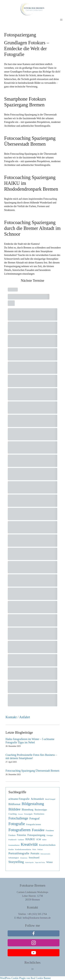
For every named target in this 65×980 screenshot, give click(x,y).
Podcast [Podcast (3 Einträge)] (40, 849)
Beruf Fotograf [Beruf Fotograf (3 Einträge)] (50, 799)
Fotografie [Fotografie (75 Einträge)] (17, 824)
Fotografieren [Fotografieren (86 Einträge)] (19, 830)
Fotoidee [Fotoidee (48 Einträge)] (38, 830)
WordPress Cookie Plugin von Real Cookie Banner (25, 978)
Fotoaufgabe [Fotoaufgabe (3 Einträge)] (28, 814)
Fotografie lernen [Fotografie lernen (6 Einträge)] (33, 824)
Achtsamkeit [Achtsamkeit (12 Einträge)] (37, 799)
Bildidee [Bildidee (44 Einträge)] (14, 809)
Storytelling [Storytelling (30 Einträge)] (16, 862)
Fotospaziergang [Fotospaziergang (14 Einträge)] (36, 835)
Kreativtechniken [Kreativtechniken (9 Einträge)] (47, 845)
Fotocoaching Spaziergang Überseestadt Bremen (32, 771)
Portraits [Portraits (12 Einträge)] (35, 853)
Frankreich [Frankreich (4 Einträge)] (12, 840)
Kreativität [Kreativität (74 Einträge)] (29, 844)
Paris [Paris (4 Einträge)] (34, 849)
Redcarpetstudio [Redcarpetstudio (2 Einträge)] (45, 854)
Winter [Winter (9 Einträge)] (49, 862)
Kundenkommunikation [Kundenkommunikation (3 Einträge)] (23, 849)
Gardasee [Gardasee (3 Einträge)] (21, 840)
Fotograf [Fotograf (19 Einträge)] (35, 818)
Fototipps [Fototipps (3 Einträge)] (50, 835)
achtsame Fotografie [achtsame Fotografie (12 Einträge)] (19, 799)
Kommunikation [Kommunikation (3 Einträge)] (14, 845)
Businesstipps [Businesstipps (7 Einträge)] (41, 810)
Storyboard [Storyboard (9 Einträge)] (34, 858)
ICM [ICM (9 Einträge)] (39, 839)
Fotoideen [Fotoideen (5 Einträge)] (50, 830)
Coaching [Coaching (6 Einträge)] (13, 814)
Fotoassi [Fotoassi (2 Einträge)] (20, 814)
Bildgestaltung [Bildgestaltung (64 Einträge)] (33, 804)
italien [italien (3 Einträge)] (44, 840)
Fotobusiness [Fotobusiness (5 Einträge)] (39, 814)
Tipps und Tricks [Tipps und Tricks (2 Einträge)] (40, 862)
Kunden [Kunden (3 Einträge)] (11, 849)
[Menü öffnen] (61, 20)
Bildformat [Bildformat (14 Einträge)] (14, 804)
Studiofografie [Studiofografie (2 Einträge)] (29, 862)
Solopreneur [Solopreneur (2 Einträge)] (24, 858)
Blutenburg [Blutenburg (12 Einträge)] (28, 810)
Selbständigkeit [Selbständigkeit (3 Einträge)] (14, 858)
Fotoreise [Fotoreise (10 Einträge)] (21, 835)
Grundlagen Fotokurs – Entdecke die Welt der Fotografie (27, 49)
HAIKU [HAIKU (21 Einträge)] (30, 839)
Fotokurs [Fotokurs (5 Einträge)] (12, 835)
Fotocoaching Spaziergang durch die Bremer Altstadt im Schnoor (32, 228)
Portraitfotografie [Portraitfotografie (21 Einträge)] (19, 853)
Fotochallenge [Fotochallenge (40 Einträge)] (18, 818)
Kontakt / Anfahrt (18, 717)
